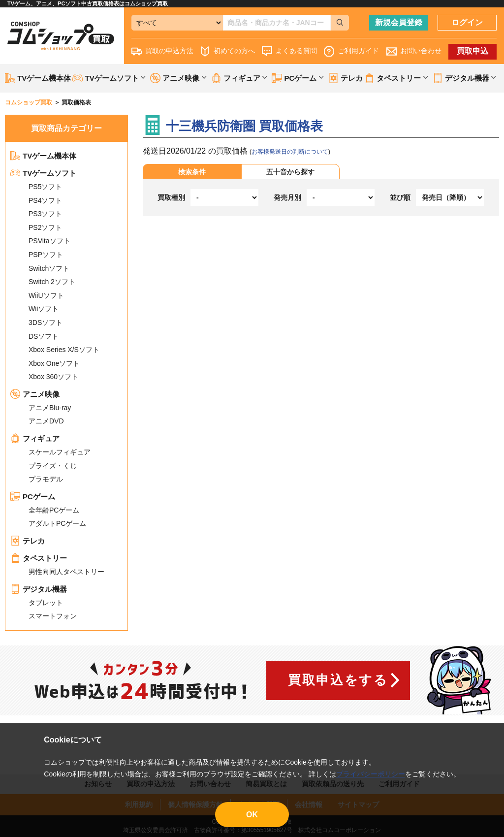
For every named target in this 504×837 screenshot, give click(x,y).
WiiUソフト (46, 295)
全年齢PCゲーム (54, 510)
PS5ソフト (45, 187)
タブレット (46, 603)
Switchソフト (49, 268)
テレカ (346, 78)
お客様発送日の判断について (290, 152)
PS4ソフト (45, 200)
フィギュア (35, 438)
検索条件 (192, 172)
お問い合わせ (414, 51)
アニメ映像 (35, 394)
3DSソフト (46, 322)
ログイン (467, 22)
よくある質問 (289, 51)
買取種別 (171, 197)
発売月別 (287, 197)
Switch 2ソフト (52, 282)
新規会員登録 (399, 22)
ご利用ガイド (351, 51)
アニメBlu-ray (50, 408)
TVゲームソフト (43, 173)
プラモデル (46, 479)
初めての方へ (227, 51)
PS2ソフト (45, 227)
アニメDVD (46, 421)
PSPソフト (46, 255)
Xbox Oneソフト (54, 363)
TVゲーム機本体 (38, 78)
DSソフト (44, 336)
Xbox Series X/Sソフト (64, 350)
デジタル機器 (39, 589)
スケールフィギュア (60, 452)
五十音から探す (290, 172)
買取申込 (472, 51)
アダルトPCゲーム (57, 523)
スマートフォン (53, 616)
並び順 (400, 197)
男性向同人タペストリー (66, 572)
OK (252, 815)
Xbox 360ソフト (53, 377)
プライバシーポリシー (371, 774)
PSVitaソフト (49, 241)
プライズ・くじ (53, 466)
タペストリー (39, 558)
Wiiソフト (44, 309)
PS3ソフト (45, 214)
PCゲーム (33, 497)
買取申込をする (338, 680)
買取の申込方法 (162, 51)
